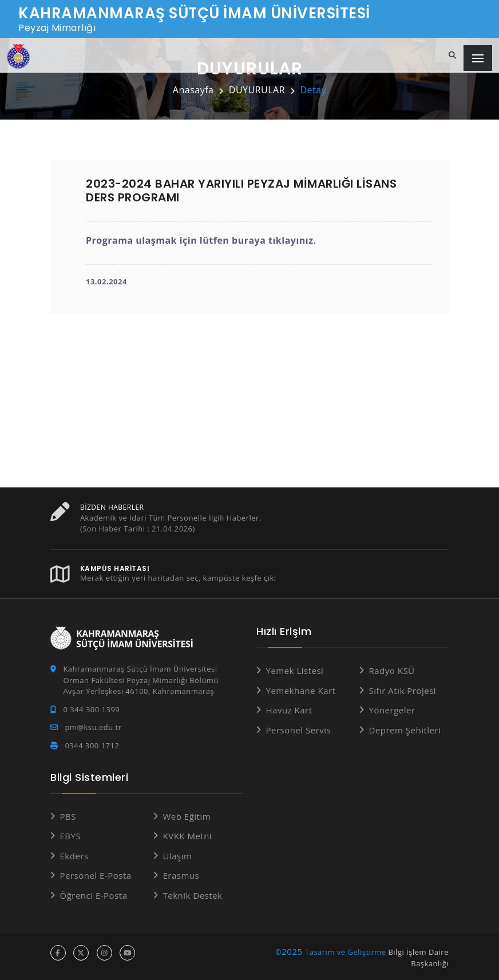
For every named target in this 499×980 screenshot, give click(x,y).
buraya (249, 240)
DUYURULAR (257, 90)
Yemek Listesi (295, 670)
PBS (68, 816)
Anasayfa (193, 90)
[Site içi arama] (453, 55)
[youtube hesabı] (127, 952)
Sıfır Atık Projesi (403, 690)
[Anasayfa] (18, 56)
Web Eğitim (187, 816)
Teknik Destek (193, 895)
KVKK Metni (188, 835)
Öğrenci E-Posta (94, 895)
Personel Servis (299, 729)
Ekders (74, 855)
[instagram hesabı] (104, 952)
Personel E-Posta (96, 875)
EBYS (71, 835)
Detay (313, 90)
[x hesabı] (81, 952)
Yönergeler (392, 709)
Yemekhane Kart (301, 690)
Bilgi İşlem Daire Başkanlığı (418, 957)
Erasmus (181, 875)
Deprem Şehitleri (405, 729)
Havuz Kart (289, 709)
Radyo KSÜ (392, 670)
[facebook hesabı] (58, 952)
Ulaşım (178, 855)
